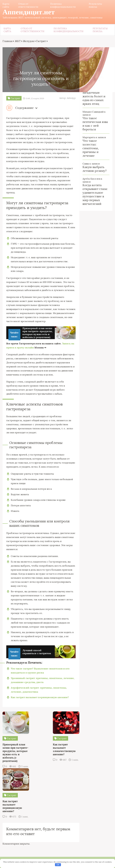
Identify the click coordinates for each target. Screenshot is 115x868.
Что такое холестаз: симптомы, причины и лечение (91, 148)
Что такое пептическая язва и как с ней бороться (95, 124)
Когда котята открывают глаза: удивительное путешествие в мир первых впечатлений (95, 195)
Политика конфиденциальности (63, 5)
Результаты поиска (96, 5)
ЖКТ (17, 41)
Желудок (28, 41)
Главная (7, 41)
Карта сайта (5, 5)
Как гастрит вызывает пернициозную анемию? (39, 717)
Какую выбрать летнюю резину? (95, 169)
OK (58, 865)
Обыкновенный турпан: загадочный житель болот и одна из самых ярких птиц (94, 95)
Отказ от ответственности (28, 5)
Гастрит (41, 41)
